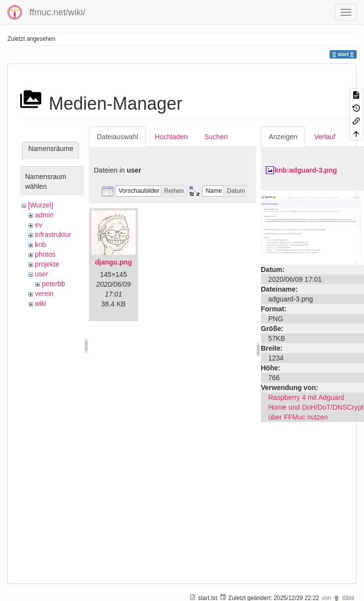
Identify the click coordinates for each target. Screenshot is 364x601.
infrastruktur (53, 235)
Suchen (216, 137)
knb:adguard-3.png (306, 170)
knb (41, 244)
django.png (113, 262)
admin (44, 215)
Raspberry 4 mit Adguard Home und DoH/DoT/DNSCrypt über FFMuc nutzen (316, 407)
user (42, 274)
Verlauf (325, 137)
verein (44, 294)
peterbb (53, 284)
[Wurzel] (41, 205)
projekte (47, 264)
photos (45, 254)
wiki (41, 303)
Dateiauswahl (117, 137)
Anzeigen (283, 137)
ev (39, 225)
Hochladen (171, 137)
